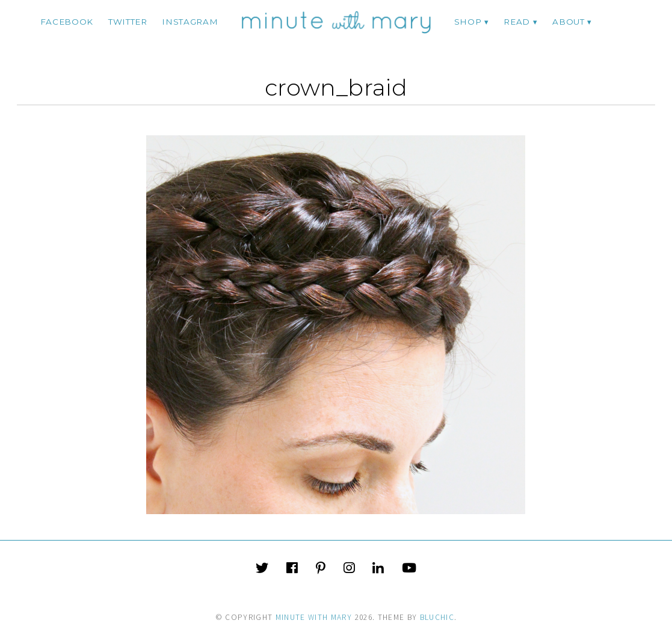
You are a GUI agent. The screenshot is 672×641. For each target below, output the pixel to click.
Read (517, 22)
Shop (468, 22)
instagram (190, 22)
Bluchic (437, 617)
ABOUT (568, 22)
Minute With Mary (314, 617)
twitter (128, 22)
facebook (67, 22)
